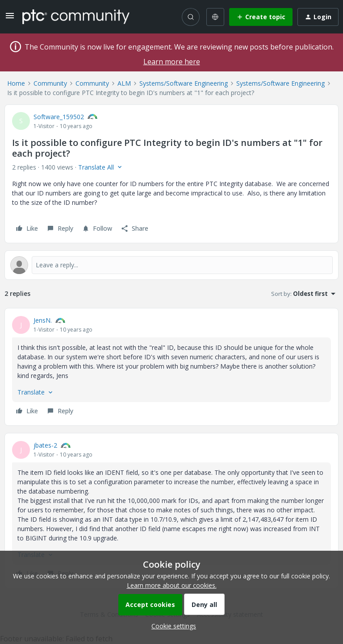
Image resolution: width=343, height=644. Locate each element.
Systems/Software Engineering (184, 83)
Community (50, 83)
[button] (10, 19)
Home (16, 83)
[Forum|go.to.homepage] (76, 17)
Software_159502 (59, 117)
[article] (171, 367)
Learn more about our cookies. (172, 585)
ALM (124, 83)
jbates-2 (45, 445)
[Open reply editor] (171, 265)
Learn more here (172, 62)
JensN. (43, 320)
